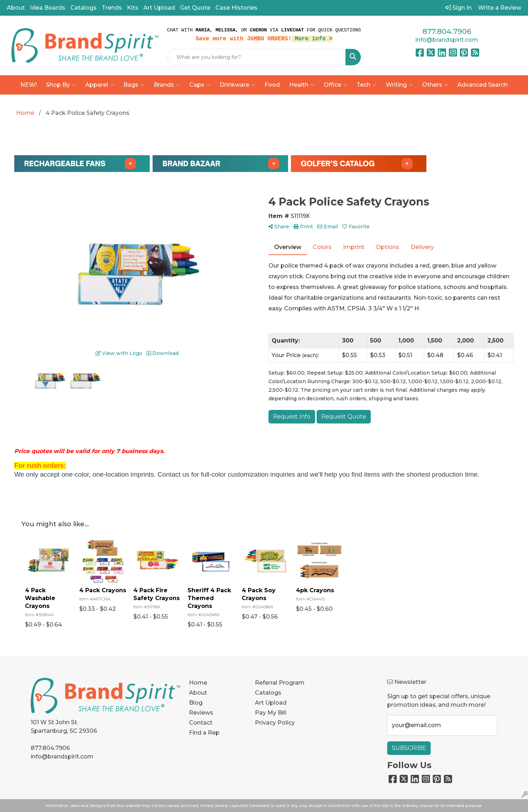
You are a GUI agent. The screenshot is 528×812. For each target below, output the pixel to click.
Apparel (100, 85)
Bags (134, 85)
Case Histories (236, 8)
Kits (133, 8)
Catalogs (83, 8)
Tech (366, 85)
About (16, 8)
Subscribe (409, 748)
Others (435, 85)
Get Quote (195, 8)
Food (272, 85)
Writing (399, 85)
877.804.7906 (447, 31)
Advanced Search (483, 85)
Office (335, 85)
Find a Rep (204, 733)
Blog (196, 703)
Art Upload (159, 8)
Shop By (61, 85)
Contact (201, 723)
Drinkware (237, 85)
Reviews (201, 713)
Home (198, 683)
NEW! (29, 85)
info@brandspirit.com (447, 40)
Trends (112, 8)
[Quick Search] (257, 57)
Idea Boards (48, 8)
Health (302, 85)
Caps (200, 85)
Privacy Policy (275, 723)
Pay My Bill (271, 713)
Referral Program (280, 683)
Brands (167, 85)
